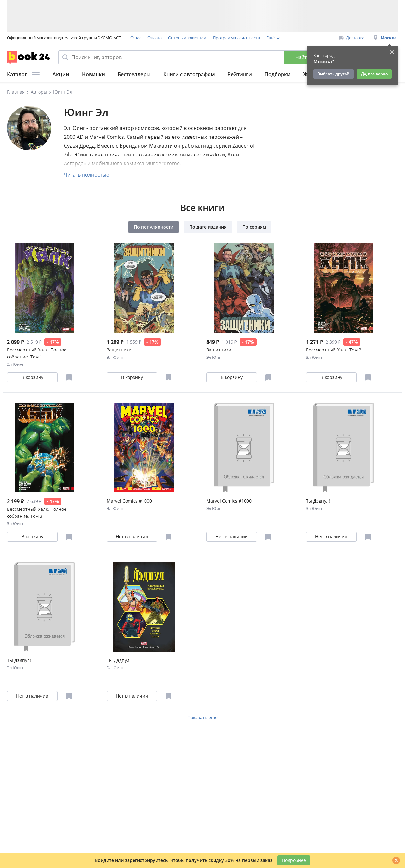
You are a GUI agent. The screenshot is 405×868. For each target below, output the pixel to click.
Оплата (155, 38)
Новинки (93, 74)
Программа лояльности (237, 38)
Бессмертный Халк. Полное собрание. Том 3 (37, 513)
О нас (136, 38)
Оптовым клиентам (187, 38)
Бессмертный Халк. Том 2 (334, 350)
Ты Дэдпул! (318, 501)
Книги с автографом (189, 74)
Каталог (23, 74)
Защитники (119, 350)
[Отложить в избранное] (69, 377)
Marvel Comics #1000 (129, 501)
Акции (61, 74)
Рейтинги (240, 74)
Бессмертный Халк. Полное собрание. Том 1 (37, 353)
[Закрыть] (396, 860)
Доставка (351, 38)
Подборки (277, 74)
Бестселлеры (134, 74)
